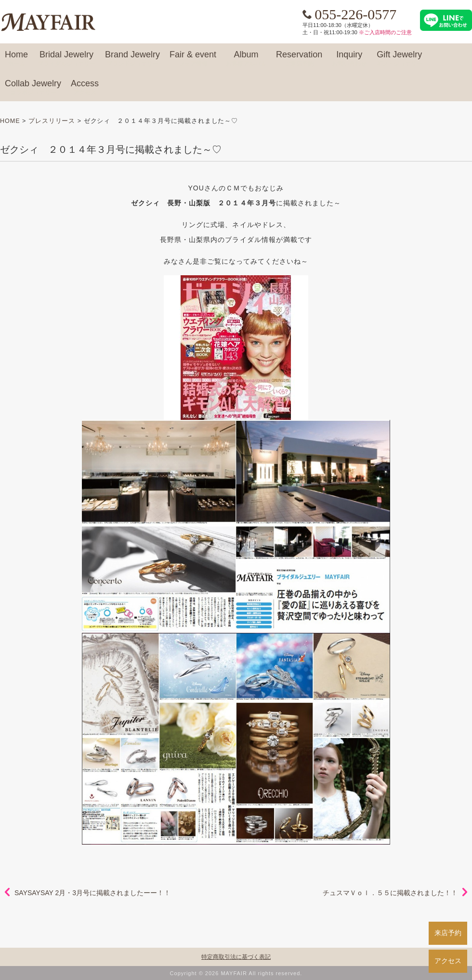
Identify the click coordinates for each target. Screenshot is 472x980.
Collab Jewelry (33, 88)
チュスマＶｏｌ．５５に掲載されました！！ (390, 893)
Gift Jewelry (399, 59)
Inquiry (349, 59)
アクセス (448, 961)
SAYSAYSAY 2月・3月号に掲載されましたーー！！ (92, 893)
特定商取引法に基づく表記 (236, 957)
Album (246, 59)
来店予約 (448, 933)
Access (85, 88)
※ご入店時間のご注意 (385, 32)
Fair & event (193, 59)
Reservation (299, 59)
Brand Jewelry (132, 59)
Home (16, 59)
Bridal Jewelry (66, 59)
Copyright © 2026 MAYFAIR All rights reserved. (236, 973)
